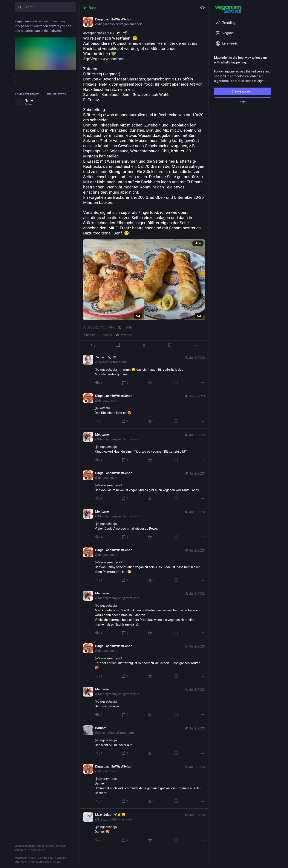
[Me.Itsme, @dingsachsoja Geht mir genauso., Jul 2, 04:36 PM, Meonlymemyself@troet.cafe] (144, 702)
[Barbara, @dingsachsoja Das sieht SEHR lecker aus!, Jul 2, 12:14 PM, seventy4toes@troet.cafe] (144, 741)
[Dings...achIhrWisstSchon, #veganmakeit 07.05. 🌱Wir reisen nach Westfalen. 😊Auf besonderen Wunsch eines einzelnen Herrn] (144, 182)
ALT (138, 316)
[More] (195, 346)
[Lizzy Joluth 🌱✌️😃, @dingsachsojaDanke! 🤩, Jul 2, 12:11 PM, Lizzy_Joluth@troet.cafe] (144, 828)
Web (129, 327)
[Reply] (93, 345)
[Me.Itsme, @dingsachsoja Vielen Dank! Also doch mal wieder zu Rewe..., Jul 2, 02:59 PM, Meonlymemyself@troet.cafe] (144, 525)
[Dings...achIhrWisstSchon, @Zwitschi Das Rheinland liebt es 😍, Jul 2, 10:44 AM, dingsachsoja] (144, 409)
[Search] (45, 7)
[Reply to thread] (99, 383)
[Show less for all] (202, 8)
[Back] (138, 8)
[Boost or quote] (118, 345)
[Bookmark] (170, 345)
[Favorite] (144, 345)
